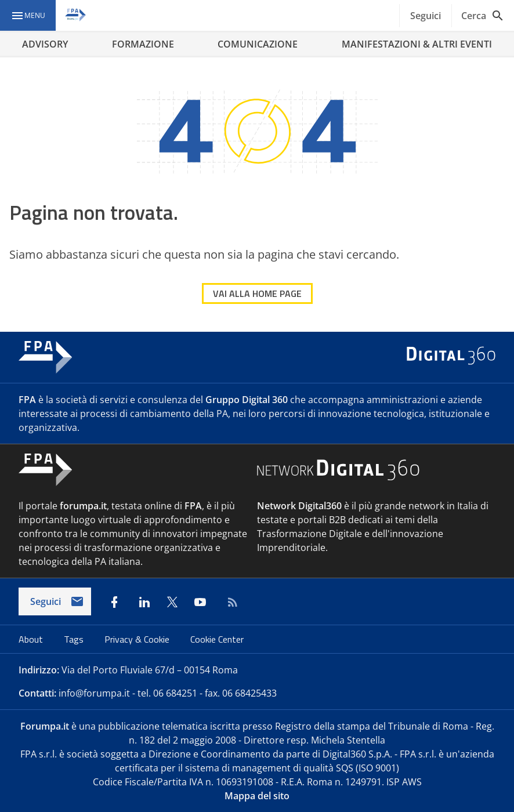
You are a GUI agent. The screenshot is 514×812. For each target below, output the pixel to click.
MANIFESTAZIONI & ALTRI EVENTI (417, 44)
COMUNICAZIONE (258, 44)
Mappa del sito (257, 796)
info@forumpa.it (94, 693)
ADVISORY (45, 44)
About (32, 639)
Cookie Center (217, 639)
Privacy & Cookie (138, 639)
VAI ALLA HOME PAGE (257, 293)
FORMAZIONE (143, 44)
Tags (75, 639)
